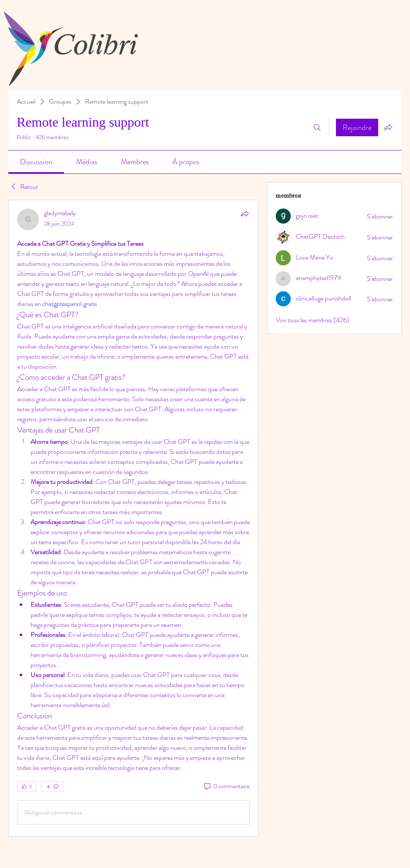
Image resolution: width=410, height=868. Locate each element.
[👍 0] (27, 787)
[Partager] (245, 214)
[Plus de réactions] (52, 787)
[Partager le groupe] (388, 127)
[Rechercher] (317, 127)
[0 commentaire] (226, 787)
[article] (133, 518)
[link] (36, 162)
